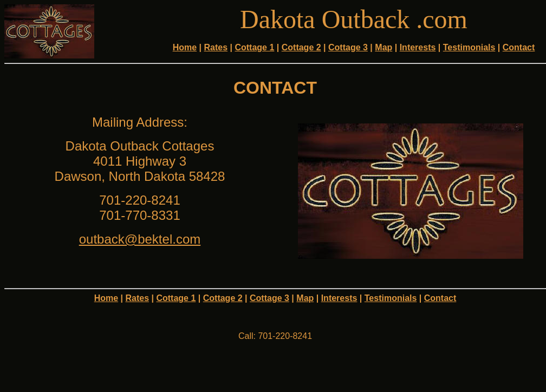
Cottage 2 (301, 47)
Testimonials (469, 47)
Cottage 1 (254, 47)
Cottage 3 (348, 47)
